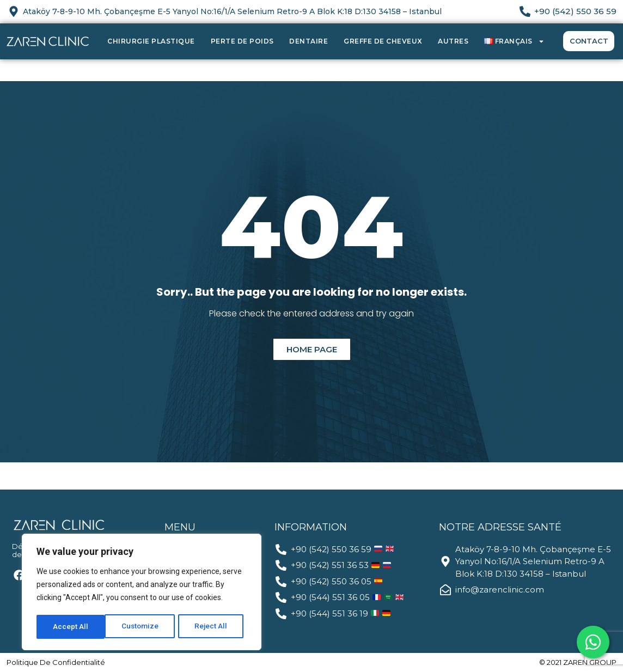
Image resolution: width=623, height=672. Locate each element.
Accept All (213, 627)
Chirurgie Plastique (151, 41)
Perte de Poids (242, 41)
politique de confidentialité (56, 662)
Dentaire (309, 41)
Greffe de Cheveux (383, 41)
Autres (453, 41)
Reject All (143, 627)
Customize (72, 627)
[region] (142, 593)
